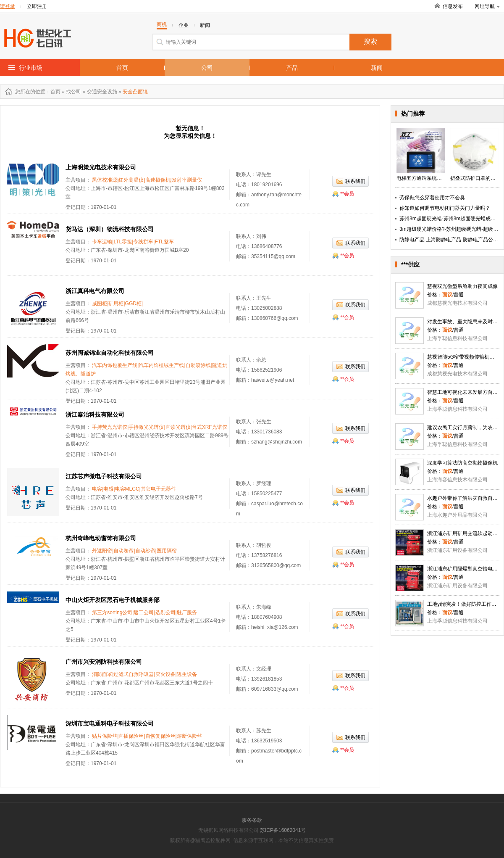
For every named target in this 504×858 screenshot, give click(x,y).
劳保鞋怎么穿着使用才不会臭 (432, 198)
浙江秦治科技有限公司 (95, 414)
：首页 (53, 92)
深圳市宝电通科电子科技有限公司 (110, 723)
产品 (292, 68)
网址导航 (487, 6)
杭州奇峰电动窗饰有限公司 (101, 538)
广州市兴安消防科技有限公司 (104, 662)
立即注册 (37, 6)
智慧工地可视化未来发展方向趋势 (465, 392)
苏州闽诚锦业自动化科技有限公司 (110, 353)
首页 (122, 68)
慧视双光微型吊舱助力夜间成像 (462, 286)
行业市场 (31, 68)
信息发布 (453, 6)
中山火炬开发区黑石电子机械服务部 (113, 600)
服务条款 (252, 820)
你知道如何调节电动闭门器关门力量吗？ (445, 208)
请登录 (8, 6)
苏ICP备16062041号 (283, 830)
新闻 (377, 68)
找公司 (73, 92)
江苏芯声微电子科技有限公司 (104, 476)
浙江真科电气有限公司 (95, 291)
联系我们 (355, 181)
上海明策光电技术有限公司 (101, 167)
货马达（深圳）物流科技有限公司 (110, 229)
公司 (207, 68)
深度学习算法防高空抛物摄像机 (462, 463)
